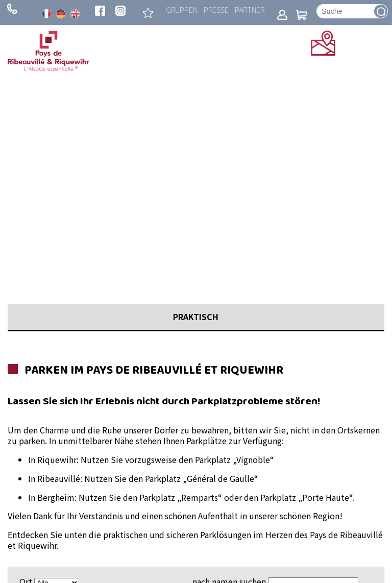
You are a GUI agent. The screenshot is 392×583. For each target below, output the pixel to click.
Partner (250, 9)
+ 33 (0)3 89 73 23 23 (12, 9)
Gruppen (182, 9)
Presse (216, 9)
